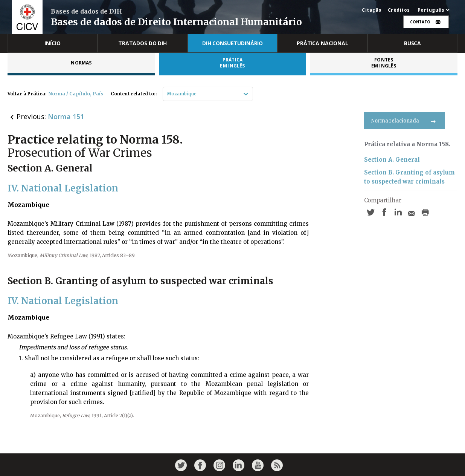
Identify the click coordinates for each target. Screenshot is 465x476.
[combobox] (167, 94)
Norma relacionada (405, 121)
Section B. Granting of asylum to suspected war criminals (409, 177)
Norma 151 (66, 116)
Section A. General (392, 160)
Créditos (399, 10)
